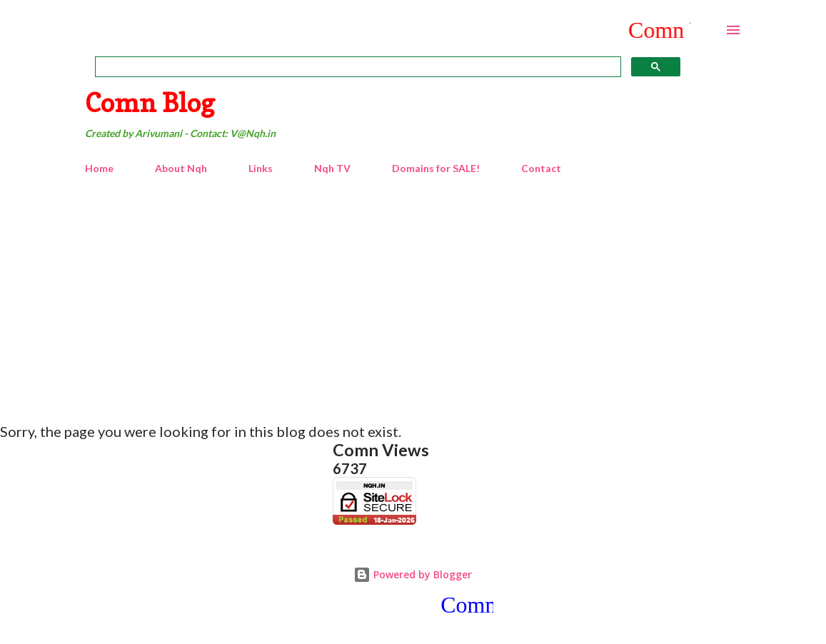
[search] (357, 67)
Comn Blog (150, 102)
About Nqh (181, 168)
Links (261, 168)
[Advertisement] (413, 293)
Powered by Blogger (413, 574)
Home (99, 168)
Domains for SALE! (436, 168)
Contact (541, 168)
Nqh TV (332, 168)
